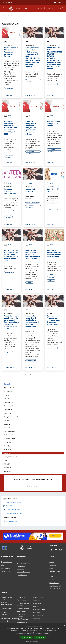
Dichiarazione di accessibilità (38, 617)
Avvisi (7, 42)
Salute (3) (7, 446)
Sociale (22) (8, 453)
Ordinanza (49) (9, 435)
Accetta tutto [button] (26, 637)
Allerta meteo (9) (9, 388)
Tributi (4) (7, 464)
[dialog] (33, 634)
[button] (33, 641)
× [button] (64, 625)
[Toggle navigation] (3, 8)
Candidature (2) (9, 402)
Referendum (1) (9, 442)
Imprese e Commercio (23, 572)
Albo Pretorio (37, 603)
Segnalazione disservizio (21, 615)
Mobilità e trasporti (23, 575)
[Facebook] (44, 8)
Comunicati (53, 565)
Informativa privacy (39, 609)
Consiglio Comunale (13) (11, 417)
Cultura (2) (7, 420)
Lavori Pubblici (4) (9, 431)
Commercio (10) (9, 406)
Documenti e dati (6, 571)
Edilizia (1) (7, 424)
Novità (10, 16)
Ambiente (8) (8, 391)
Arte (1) (6, 395)
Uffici (3, 565)
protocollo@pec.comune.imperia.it (11, 618)
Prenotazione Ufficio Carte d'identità (23, 610)
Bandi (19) (7, 399)
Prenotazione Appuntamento (22, 599)
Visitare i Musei (54, 583)
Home (4, 16)
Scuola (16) (7, 449)
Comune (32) (8, 410)
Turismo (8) (7, 468)
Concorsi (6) (8, 413)
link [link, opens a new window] (50, 634)
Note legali (36, 612)
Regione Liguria (7, 2)
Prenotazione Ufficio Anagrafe (23, 604)
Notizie (52, 562)
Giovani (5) (7, 428)
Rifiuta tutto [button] (40, 637)
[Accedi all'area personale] (55, 3)
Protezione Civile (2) (10, 439)
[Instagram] (52, 8)
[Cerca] (62, 8)
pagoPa (35, 606)
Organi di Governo (6, 562)
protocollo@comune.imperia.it (10, 621)
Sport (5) (7, 460)
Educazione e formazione (21, 568)
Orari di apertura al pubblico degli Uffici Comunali (23, 622)
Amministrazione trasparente (38, 599)
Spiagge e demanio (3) (11, 457)
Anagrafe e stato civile (24, 563)
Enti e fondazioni (6, 568)
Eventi (51, 580)
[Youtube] (48, 8)
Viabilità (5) (7, 471)
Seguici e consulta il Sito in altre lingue (55, 587)
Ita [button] (60, 3)
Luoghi (51, 577)
